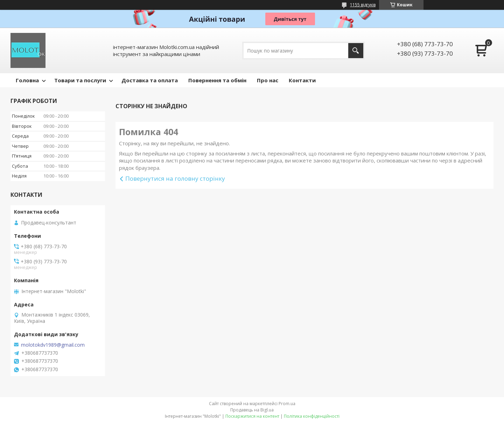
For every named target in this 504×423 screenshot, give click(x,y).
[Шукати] (356, 51)
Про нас (268, 80)
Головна (27, 80)
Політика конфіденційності (312, 416)
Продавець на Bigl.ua (252, 410)
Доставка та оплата (150, 80)
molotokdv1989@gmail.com (53, 345)
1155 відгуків (363, 5)
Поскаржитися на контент (252, 416)
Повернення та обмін (217, 80)
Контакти (302, 80)
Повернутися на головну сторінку (175, 178)
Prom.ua (287, 404)
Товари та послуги (80, 80)
